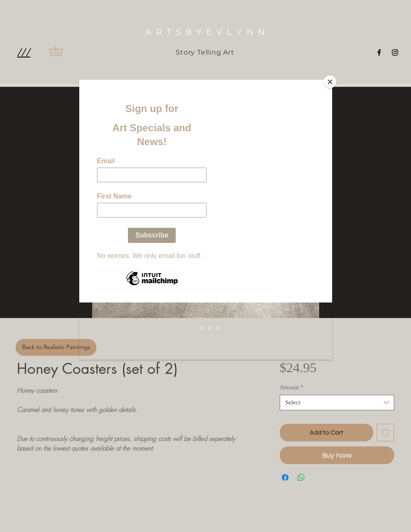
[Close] (330, 82)
